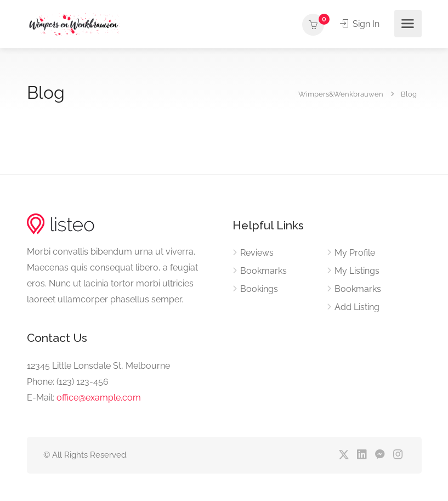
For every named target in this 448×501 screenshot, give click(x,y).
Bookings (259, 289)
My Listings (357, 271)
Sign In (360, 24)
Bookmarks (263, 271)
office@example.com (99, 398)
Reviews (257, 253)
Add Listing (357, 307)
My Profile (355, 253)
